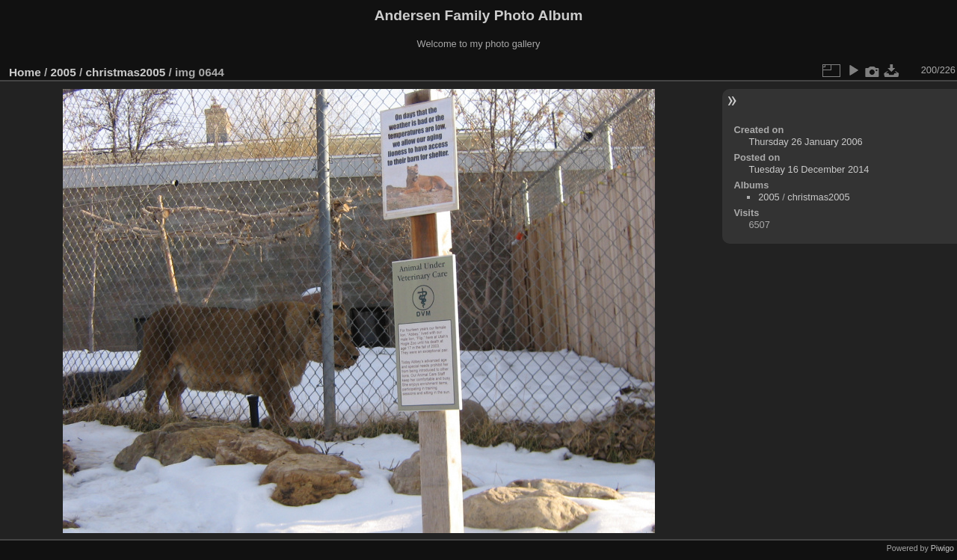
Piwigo (942, 548)
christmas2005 (125, 72)
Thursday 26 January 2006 (805, 142)
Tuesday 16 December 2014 (809, 169)
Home (25, 72)
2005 (64, 72)
